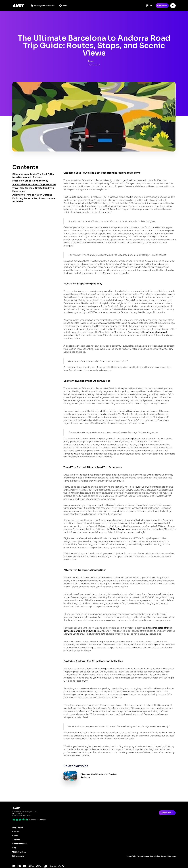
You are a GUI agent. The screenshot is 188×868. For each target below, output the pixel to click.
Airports (16, 840)
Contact (16, 832)
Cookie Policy (155, 856)
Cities (15, 836)
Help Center (18, 827)
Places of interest (20, 844)
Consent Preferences (168, 856)
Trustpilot (43, 820)
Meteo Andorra (118, 529)
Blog (14, 848)
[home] (18, 6)
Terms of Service (143, 856)
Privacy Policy (131, 856)
